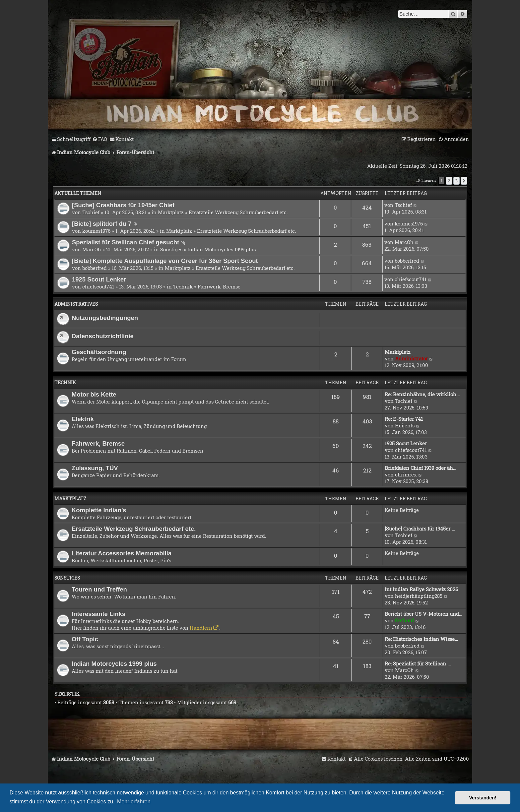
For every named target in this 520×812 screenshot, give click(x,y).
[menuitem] (100, 139)
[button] (464, 181)
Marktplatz (171, 212)
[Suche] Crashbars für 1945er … (420, 529)
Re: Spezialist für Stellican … (418, 663)
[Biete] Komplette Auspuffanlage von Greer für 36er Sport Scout (165, 261)
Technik (183, 286)
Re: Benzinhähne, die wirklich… (422, 394)
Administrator (411, 358)
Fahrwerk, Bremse (219, 286)
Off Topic (85, 639)
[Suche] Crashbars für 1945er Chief (123, 205)
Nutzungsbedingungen (105, 318)
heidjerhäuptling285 (419, 596)
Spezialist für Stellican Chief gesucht (126, 242)
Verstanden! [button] (483, 798)
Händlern (201, 628)
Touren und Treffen (99, 589)
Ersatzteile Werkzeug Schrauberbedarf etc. (238, 212)
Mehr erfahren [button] (134, 802)
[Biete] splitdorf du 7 (102, 224)
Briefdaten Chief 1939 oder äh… (421, 468)
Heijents (405, 425)
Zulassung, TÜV (95, 468)
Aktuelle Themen (78, 193)
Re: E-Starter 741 (404, 419)
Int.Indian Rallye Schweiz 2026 (421, 589)
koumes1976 (96, 231)
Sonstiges (171, 249)
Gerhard (404, 620)
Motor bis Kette (94, 394)
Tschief (91, 212)
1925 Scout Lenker (99, 279)
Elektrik (83, 419)
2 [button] (449, 181)
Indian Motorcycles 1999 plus (222, 249)
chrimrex (406, 474)
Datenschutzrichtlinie (103, 336)
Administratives (76, 304)
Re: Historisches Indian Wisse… (421, 639)
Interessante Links (98, 614)
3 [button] (456, 181)
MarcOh (92, 249)
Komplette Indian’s (99, 510)
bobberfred (95, 268)
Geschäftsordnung (99, 352)
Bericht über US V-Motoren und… (423, 614)
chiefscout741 (98, 286)
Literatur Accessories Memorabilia (122, 553)
